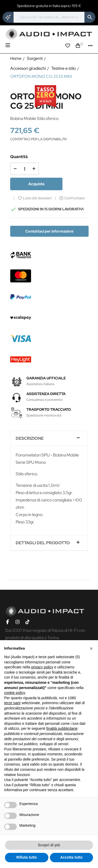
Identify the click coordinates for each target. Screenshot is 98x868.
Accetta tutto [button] (71, 857)
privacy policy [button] (42, 667)
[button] (91, 649)
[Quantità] (25, 169)
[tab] (49, 439)
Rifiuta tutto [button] (27, 857)
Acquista (36, 184)
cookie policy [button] (15, 693)
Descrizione (30, 438)
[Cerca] (49, 17)
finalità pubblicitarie (62, 728)
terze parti (12, 703)
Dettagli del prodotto (43, 543)
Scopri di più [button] (49, 845)
